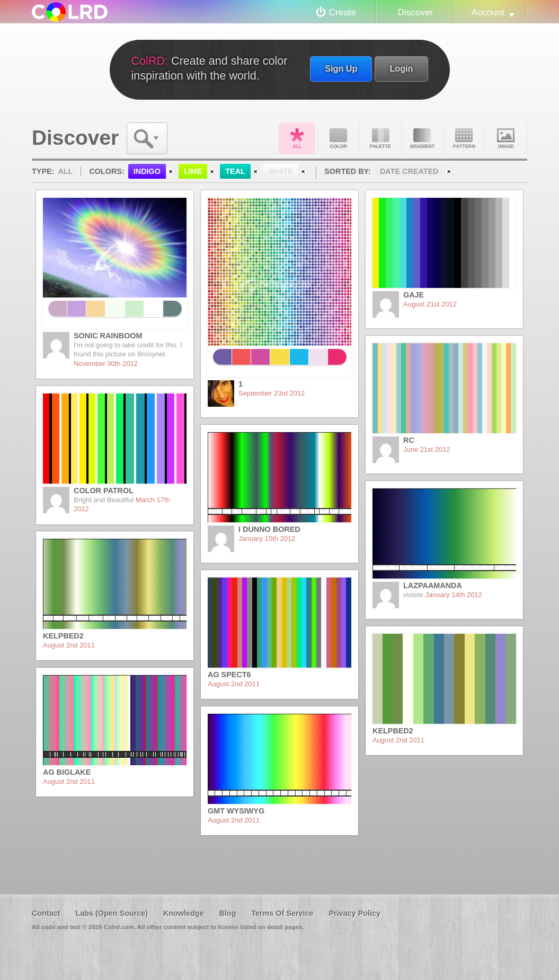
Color (339, 138)
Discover (415, 12)
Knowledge (184, 913)
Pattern (464, 138)
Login (401, 68)
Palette (380, 138)
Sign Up (341, 68)
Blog (227, 913)
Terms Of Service (282, 913)
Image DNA (506, 138)
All (297, 138)
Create (343, 12)
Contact (46, 913)
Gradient (422, 138)
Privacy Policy (354, 913)
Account (488, 12)
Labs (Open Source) (112, 913)
